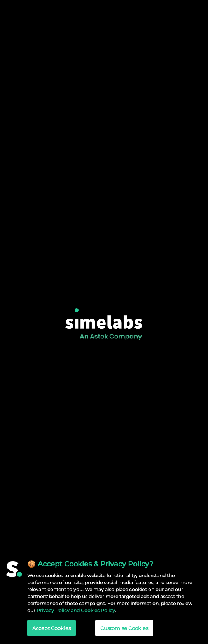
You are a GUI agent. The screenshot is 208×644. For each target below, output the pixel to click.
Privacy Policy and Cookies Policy (76, 610)
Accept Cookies (52, 628)
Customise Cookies (124, 628)
